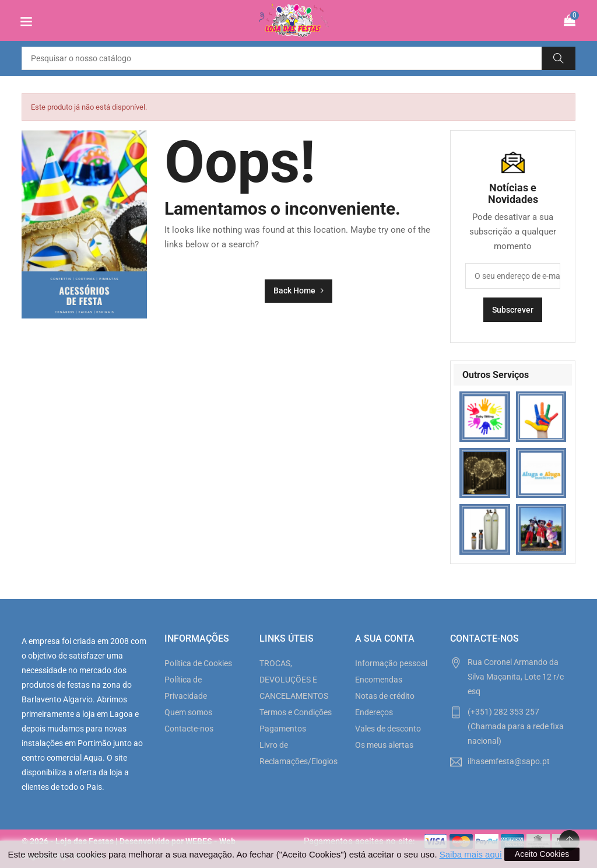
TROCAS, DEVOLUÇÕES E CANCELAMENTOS (294, 680)
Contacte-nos (189, 729)
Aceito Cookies (542, 854)
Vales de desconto (388, 729)
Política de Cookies (198, 663)
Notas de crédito (385, 696)
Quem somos (188, 712)
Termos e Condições (296, 712)
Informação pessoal (391, 663)
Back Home (298, 290)
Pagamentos (283, 729)
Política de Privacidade (186, 688)
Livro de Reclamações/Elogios (298, 753)
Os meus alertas (384, 745)
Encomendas (379, 680)
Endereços (374, 712)
